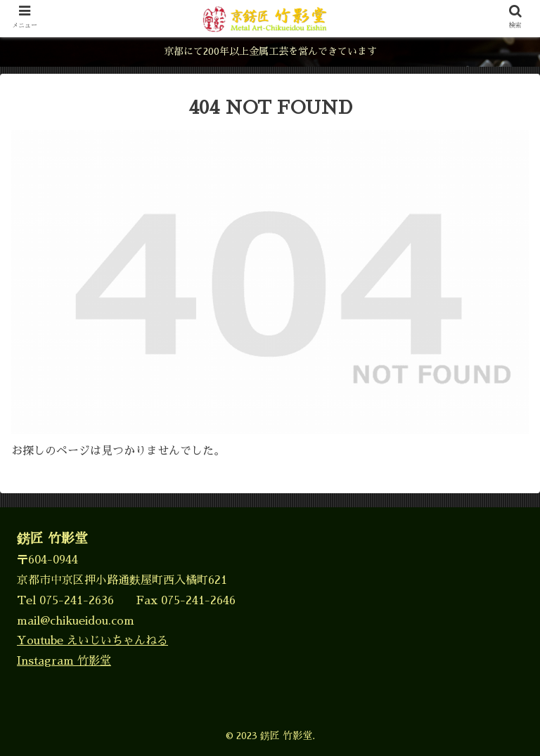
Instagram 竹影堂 (64, 661)
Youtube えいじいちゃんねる (92, 641)
